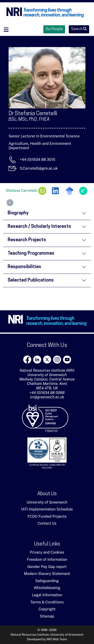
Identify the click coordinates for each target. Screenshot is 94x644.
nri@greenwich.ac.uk (47, 397)
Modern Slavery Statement (47, 574)
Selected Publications (31, 280)
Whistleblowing (47, 588)
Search (79, 29)
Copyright (47, 609)
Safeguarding (47, 581)
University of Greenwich (47, 502)
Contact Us (47, 523)
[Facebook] (27, 360)
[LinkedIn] (37, 360)
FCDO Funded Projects (47, 516)
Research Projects (27, 240)
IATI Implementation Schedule (47, 509)
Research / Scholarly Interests (39, 227)
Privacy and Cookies (47, 552)
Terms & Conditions (47, 602)
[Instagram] (57, 360)
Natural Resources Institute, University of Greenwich (47, 635)
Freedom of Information (47, 560)
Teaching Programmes (31, 254)
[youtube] (67, 360)
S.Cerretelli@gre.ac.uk (39, 168)
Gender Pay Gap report (47, 567)
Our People (54, 29)
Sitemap (47, 616)
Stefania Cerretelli (26, 191)
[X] (47, 360)
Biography (18, 213)
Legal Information (47, 595)
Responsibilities (24, 267)
